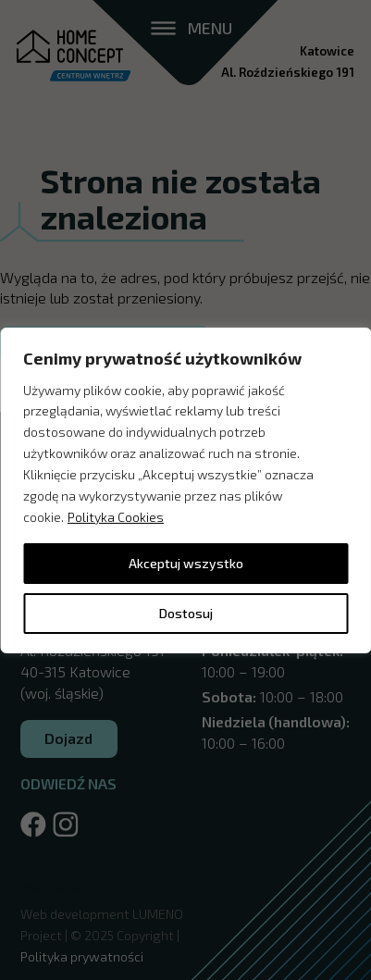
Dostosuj (186, 613)
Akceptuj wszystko (186, 563)
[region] (185, 490)
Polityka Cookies (116, 517)
